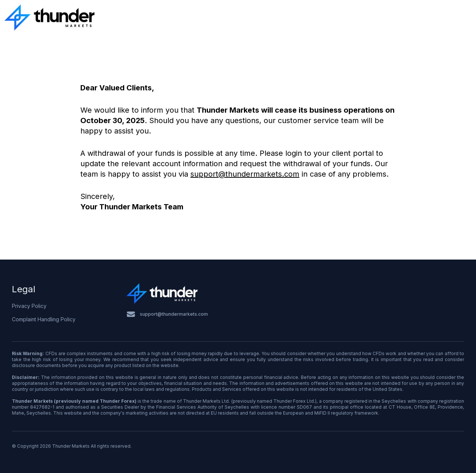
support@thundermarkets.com (245, 174)
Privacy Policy (29, 306)
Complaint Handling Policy (44, 319)
